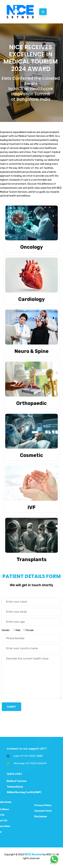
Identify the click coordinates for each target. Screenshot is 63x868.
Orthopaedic (32, 403)
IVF (32, 507)
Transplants (32, 559)
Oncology (32, 247)
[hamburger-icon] (43, 12)
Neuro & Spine (32, 351)
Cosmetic (32, 455)
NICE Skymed (34, 854)
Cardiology (32, 299)
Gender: (18, 630)
